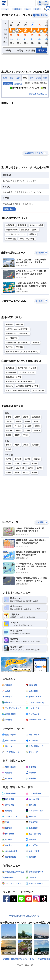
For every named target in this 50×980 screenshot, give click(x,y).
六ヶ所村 (9, 490)
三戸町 (31, 490)
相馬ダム (33, 256)
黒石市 (26, 439)
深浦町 (38, 448)
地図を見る (9, 231)
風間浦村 (35, 467)
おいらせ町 (20, 490)
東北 (27, 9)
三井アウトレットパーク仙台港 (17, 412)
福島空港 (9, 346)
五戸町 (39, 490)
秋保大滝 (9, 408)
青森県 (37, 9)
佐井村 (8, 471)
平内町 (27, 443)
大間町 (17, 467)
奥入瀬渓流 (10, 390)
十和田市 (18, 481)
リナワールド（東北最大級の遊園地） (20, 403)
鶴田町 (17, 457)
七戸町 (8, 485)
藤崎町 (19, 453)
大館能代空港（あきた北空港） (17, 365)
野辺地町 (37, 481)
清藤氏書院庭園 (12, 252)
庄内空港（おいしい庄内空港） (17, 356)
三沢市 (27, 481)
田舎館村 (37, 453)
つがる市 (9, 443)
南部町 (17, 495)
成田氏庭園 (10, 247)
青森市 (8, 439)
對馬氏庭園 (22, 247)
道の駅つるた (11, 261)
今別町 (36, 443)
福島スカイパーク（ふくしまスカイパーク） (22, 374)
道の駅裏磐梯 (11, 394)
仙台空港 (9, 369)
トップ (5, 9)
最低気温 (18, 84)
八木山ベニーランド (27, 394)
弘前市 (17, 439)
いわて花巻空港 (12, 360)
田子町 (8, 495)
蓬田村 (8, 448)
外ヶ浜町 (18, 448)
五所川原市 (36, 439)
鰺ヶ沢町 (28, 448)
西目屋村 (9, 453)
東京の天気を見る (38, 116)
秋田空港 (36, 365)
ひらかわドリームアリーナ (16, 256)
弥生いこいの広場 (36, 247)
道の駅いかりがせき (27, 261)
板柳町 (8, 457)
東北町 (34, 485)
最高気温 (8, 84)
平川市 (19, 443)
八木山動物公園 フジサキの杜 (27, 408)
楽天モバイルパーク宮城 (27, 390)
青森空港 (20, 346)
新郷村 (34, 495)
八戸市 (8, 481)
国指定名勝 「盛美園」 (30, 252)
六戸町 (17, 485)
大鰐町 (27, 453)
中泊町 (26, 457)
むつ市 (8, 467)
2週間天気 (17, 9)
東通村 (26, 467)
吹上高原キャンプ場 (13, 399)
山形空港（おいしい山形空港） (17, 351)
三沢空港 (20, 369)
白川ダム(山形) (38, 412)
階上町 (26, 495)
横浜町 (26, 485)
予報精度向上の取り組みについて (24, 938)
